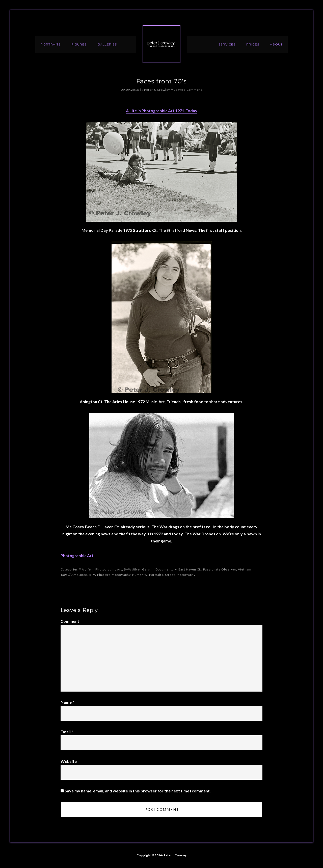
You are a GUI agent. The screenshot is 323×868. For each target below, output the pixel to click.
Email (67, 732)
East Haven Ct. (190, 569)
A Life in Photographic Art (102, 569)
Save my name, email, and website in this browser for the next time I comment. (138, 791)
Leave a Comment (188, 90)
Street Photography (180, 575)
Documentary (166, 569)
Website (69, 761)
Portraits (156, 575)
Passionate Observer (220, 569)
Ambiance (79, 575)
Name (67, 702)
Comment (70, 621)
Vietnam (245, 569)
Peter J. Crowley (161, 44)
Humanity (140, 575)
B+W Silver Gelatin (139, 569)
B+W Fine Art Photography (110, 575)
